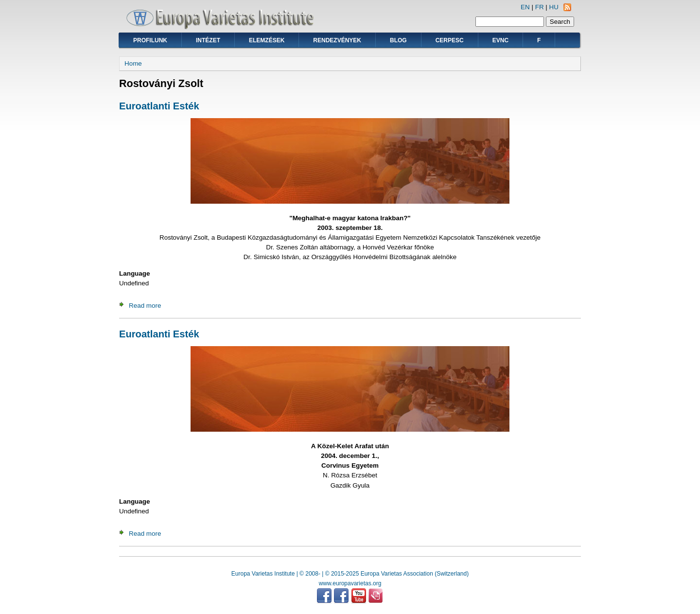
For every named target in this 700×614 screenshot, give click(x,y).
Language (134, 273)
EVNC (500, 40)
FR (540, 7)
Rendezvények (337, 40)
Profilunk (150, 40)
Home (133, 63)
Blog (398, 40)
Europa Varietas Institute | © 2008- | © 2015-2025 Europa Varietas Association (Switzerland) (350, 574)
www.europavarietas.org (350, 583)
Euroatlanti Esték (159, 106)
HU (554, 7)
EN (525, 7)
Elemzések (267, 40)
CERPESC (450, 40)
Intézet (208, 40)
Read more (145, 306)
